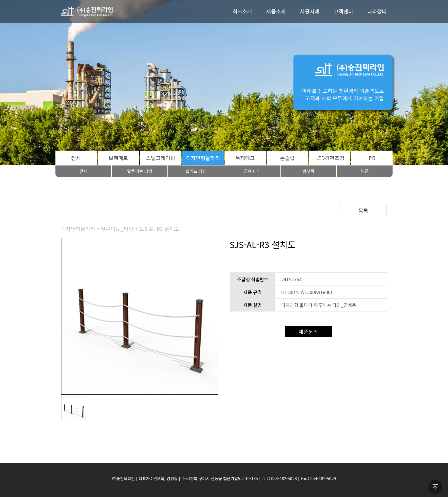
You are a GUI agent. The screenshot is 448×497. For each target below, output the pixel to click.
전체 (76, 158)
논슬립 (287, 158)
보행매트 (118, 158)
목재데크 (245, 158)
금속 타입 (252, 171)
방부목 (309, 171)
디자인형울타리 (203, 158)
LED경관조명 (330, 158)
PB (372, 158)
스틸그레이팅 (161, 158)
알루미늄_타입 (117, 229)
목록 (363, 210)
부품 (365, 171)
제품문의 (308, 332)
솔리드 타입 (196, 171)
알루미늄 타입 (140, 171)
